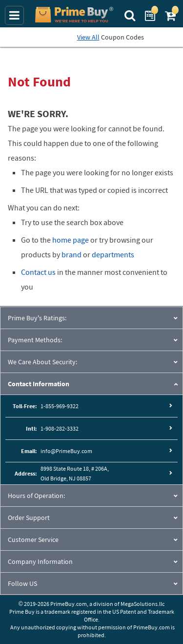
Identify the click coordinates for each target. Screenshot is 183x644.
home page (71, 240)
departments (113, 254)
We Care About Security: (42, 362)
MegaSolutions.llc (142, 604)
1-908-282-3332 (60, 428)
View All (88, 37)
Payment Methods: (35, 340)
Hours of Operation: (36, 496)
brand (71, 254)
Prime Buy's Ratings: (37, 318)
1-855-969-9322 (60, 406)
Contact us (38, 272)
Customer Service (33, 540)
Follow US (22, 583)
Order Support (29, 518)
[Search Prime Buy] (131, 15)
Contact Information (39, 384)
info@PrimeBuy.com (66, 451)
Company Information (40, 561)
